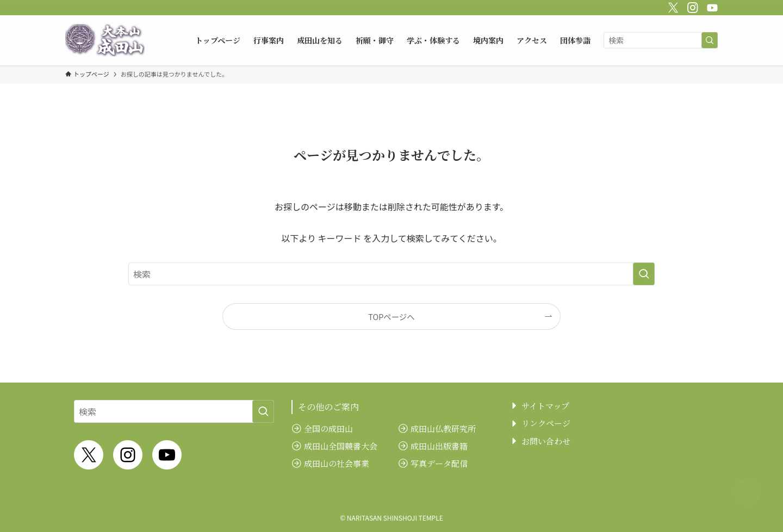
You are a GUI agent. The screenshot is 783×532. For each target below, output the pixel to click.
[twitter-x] (672, 6)
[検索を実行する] (710, 40)
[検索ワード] (661, 40)
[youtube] (711, 6)
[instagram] (691, 6)
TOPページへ (391, 317)
